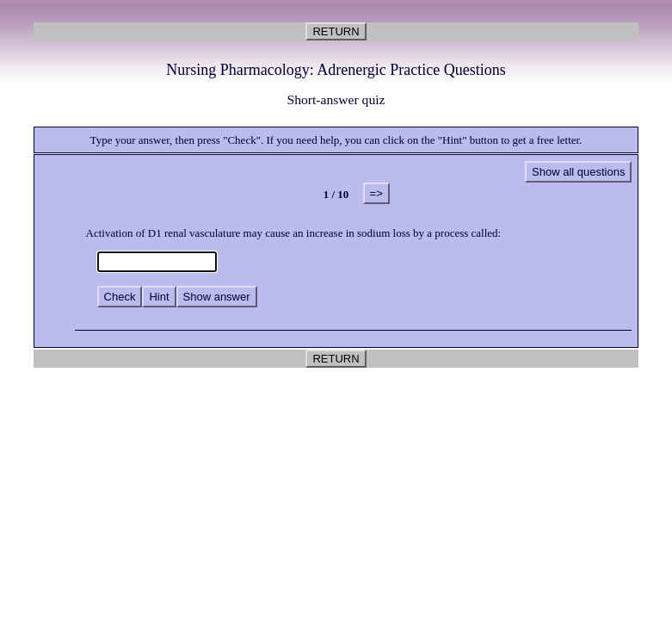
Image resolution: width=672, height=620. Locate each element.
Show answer (217, 297)
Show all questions (578, 172)
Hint (159, 297)
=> (376, 193)
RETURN (336, 31)
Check (120, 297)
